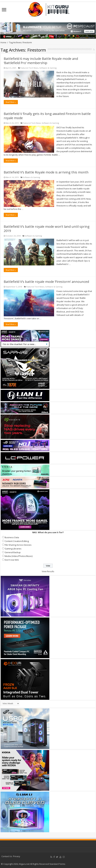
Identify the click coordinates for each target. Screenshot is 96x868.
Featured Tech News (29, 68)
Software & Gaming (48, 68)
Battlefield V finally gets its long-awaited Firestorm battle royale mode (47, 116)
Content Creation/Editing (17, 541)
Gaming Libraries (13, 549)
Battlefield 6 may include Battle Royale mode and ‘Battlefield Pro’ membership (41, 61)
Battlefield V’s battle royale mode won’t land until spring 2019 (47, 229)
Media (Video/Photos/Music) (19, 556)
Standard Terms (57, 864)
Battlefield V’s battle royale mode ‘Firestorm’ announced (46, 282)
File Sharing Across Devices (18, 545)
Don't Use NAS (12, 560)
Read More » (11, 102)
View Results (48, 571)
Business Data (12, 537)
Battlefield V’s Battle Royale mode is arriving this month (46, 172)
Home (3, 42)
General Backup (13, 552)
